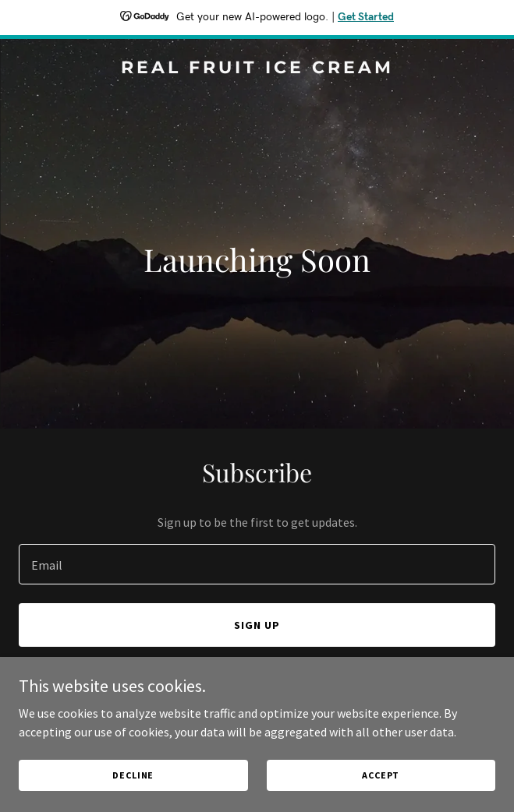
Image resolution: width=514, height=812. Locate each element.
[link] (257, 69)
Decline (133, 775)
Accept (381, 775)
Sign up (257, 625)
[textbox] (257, 564)
